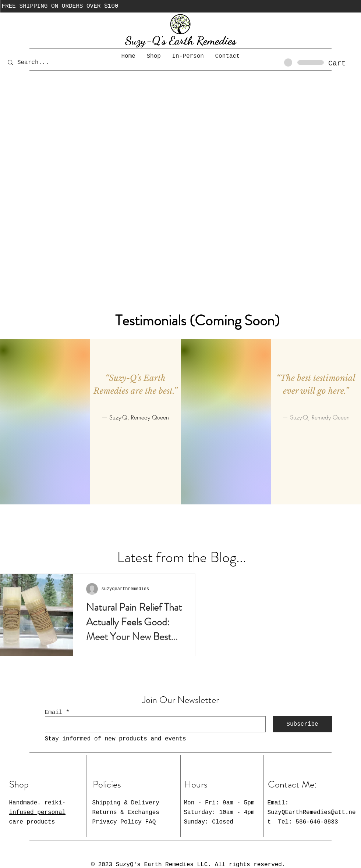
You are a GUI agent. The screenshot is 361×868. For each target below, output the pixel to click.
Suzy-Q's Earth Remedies (181, 40)
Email (54, 712)
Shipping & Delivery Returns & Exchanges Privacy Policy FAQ (126, 812)
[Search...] (38, 62)
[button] (343, 63)
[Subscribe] (302, 724)
